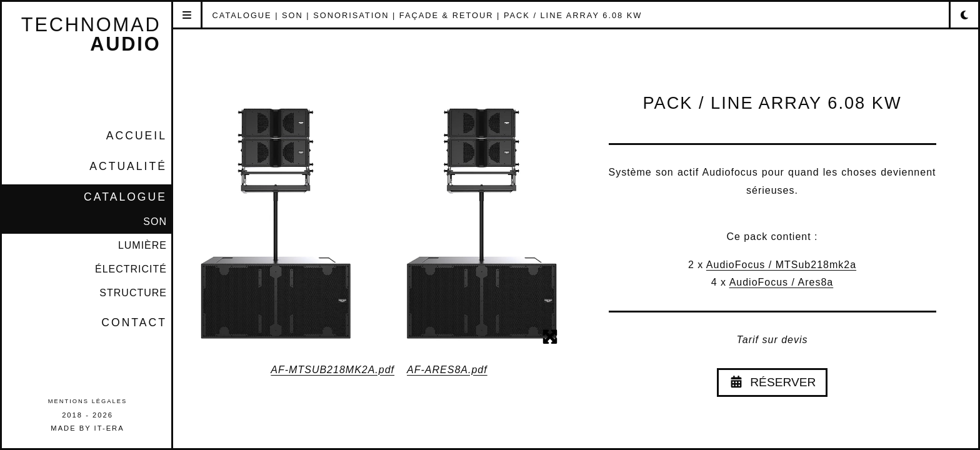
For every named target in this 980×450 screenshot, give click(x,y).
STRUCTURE (133, 293)
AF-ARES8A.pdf (447, 370)
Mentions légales (87, 401)
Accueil (137, 136)
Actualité (128, 166)
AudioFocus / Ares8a (782, 282)
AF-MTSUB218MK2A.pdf (332, 370)
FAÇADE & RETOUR (447, 15)
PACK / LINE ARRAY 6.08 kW (573, 15)
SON (155, 222)
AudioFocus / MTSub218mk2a (781, 265)
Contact (134, 322)
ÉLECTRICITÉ (131, 269)
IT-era (109, 428)
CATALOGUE (125, 197)
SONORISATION (351, 15)
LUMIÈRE (142, 245)
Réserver (772, 382)
